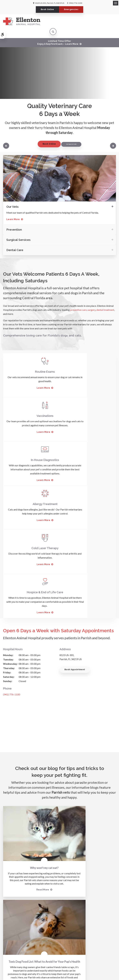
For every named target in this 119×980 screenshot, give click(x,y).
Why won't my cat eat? (30, 706)
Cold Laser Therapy (31, 450)
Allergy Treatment (88, 406)
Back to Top (93, 951)
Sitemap (82, 951)
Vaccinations (88, 362)
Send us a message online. (60, 912)
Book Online (47, 9)
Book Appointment (75, 527)
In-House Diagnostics (31, 406)
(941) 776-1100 (76, 3)
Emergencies (71, 9)
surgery (91, 300)
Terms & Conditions (58, 951)
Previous (6, 136)
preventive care (78, 300)
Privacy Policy (28, 951)
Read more (28, 735)
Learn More (13, 209)
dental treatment (105, 300)
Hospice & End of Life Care (88, 450)
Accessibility (41, 951)
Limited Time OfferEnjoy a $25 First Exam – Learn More (58, 33)
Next (113, 136)
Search (72, 951)
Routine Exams (31, 362)
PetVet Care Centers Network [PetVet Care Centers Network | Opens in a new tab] (64, 968)
